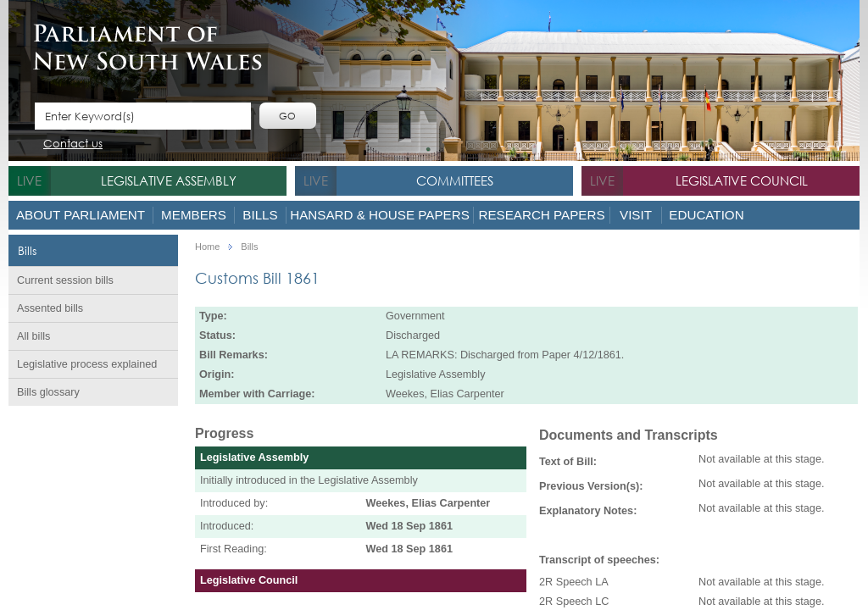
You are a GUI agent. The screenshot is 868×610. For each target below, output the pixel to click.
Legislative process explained (87, 364)
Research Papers (541, 215)
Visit (636, 215)
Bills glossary (48, 392)
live (29, 180)
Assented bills (50, 308)
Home (207, 247)
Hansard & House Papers (380, 215)
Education (706, 215)
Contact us (73, 144)
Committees (455, 180)
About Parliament (81, 215)
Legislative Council (742, 180)
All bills (33, 336)
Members (194, 215)
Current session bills (65, 280)
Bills (260, 215)
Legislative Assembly (169, 180)
